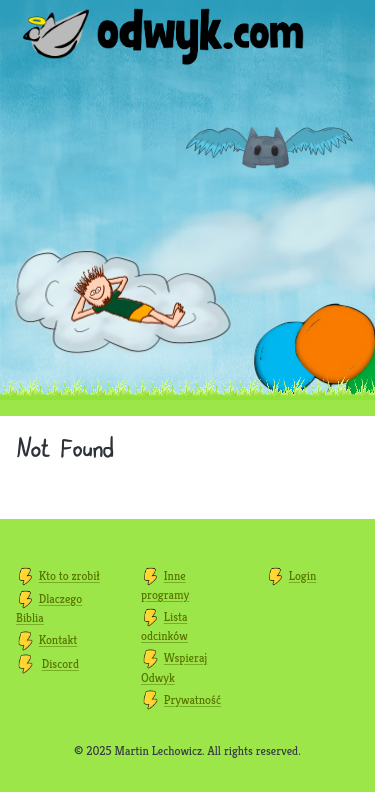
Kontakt (58, 639)
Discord (60, 663)
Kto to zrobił (69, 575)
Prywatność (192, 699)
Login (303, 575)
